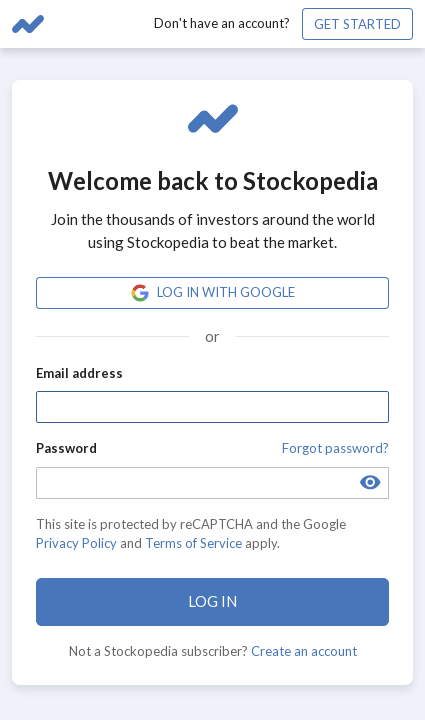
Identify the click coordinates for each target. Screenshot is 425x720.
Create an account (304, 651)
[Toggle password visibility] (370, 483)
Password (66, 448)
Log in (212, 601)
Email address (79, 373)
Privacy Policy (76, 543)
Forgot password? (335, 448)
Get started (357, 24)
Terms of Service (193, 543)
